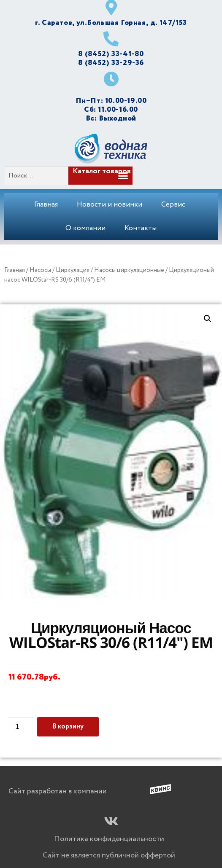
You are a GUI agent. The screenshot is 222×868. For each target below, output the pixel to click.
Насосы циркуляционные (129, 270)
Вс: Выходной (111, 118)
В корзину (68, 727)
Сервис (173, 205)
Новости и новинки (110, 205)
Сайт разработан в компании (58, 791)
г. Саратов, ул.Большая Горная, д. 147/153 (111, 23)
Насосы (40, 270)
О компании (85, 228)
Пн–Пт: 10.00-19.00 (111, 101)
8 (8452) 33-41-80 (111, 54)
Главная (46, 205)
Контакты (141, 228)
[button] (112, 176)
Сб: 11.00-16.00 (111, 110)
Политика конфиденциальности (109, 839)
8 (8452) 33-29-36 (111, 63)
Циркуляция (73, 270)
